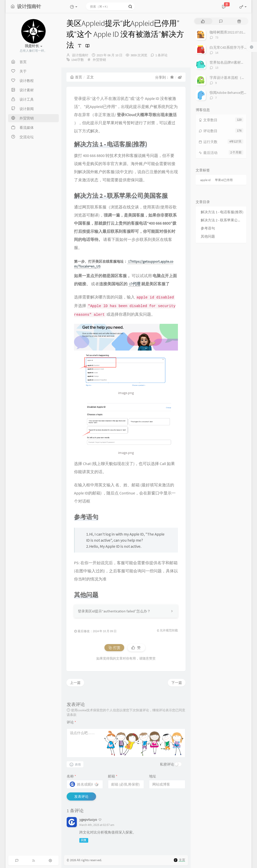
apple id (205, 180)
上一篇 (75, 683)
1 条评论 (161, 55)
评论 (71, 722)
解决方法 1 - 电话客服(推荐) (222, 212)
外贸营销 (99, 60)
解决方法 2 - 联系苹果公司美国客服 (222, 220)
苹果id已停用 (224, 180)
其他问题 (208, 236)
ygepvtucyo (88, 820)
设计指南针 (80, 55)
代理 (135, 284)
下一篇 (177, 683)
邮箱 (113, 776)
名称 (71, 776)
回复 (84, 840)
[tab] (203, 21)
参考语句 (208, 228)
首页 (76, 77)
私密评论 (167, 764)
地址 (153, 776)
